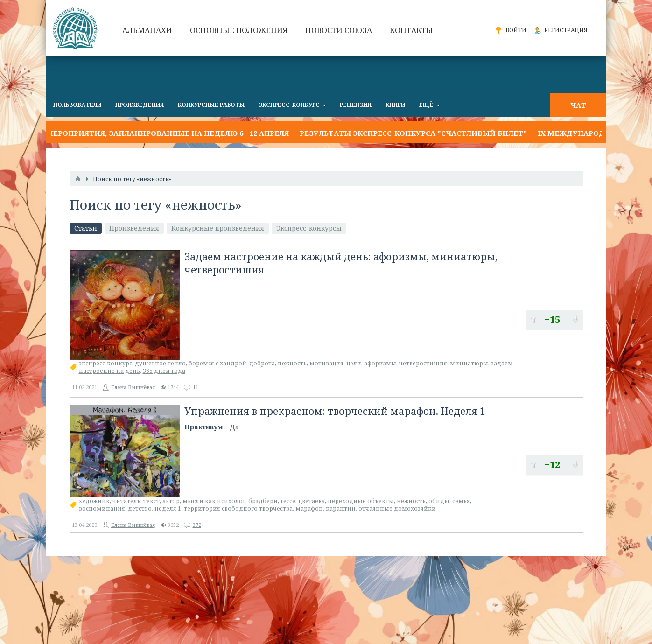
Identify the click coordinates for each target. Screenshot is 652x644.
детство (140, 508)
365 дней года (164, 371)
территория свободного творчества (238, 508)
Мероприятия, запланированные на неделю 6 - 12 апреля (168, 133)
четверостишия (423, 363)
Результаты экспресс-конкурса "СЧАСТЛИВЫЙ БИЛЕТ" (413, 133)
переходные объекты (361, 501)
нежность (292, 363)
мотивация (326, 363)
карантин (341, 508)
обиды (439, 501)
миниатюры (469, 363)
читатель (126, 501)
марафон (309, 508)
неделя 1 (168, 508)
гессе (288, 501)
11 (196, 387)
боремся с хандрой (217, 363)
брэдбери (263, 501)
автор (171, 501)
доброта (262, 363)
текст (151, 501)
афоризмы (380, 363)
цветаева (312, 501)
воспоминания (102, 508)
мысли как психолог (214, 501)
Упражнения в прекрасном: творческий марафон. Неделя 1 (335, 411)
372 (197, 525)
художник (94, 501)
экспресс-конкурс (105, 363)
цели (354, 363)
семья (461, 501)
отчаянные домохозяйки (397, 508)
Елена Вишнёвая (133, 387)
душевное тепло (160, 363)
